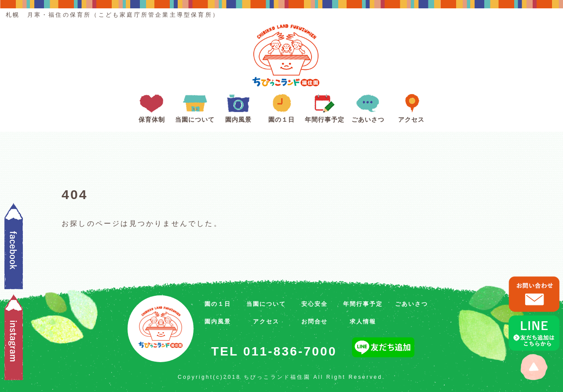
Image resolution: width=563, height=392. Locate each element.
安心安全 (314, 304)
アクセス (411, 106)
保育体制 (152, 106)
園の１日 (281, 106)
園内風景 (238, 106)
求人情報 (363, 321)
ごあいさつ (368, 106)
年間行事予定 (325, 106)
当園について (195, 106)
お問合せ (314, 321)
